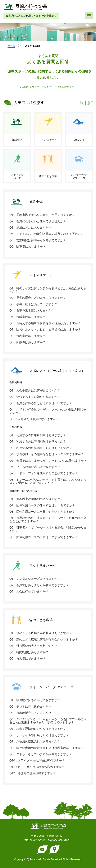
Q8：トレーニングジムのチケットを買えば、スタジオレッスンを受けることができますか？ (48, 481)
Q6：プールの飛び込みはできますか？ (35, 467)
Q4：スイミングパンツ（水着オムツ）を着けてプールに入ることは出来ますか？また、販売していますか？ (48, 721)
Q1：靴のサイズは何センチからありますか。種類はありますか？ (48, 290)
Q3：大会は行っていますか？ (29, 591)
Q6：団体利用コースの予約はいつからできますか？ (44, 537)
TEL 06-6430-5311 (35, 840)
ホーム (11, 46)
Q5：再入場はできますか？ (28, 658)
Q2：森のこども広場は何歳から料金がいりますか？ (44, 639)
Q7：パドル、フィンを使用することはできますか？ (44, 473)
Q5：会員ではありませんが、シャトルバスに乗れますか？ (48, 461)
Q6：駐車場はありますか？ (28, 247)
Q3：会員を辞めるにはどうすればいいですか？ (41, 403)
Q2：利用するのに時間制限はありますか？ (38, 441)
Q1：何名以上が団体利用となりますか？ (36, 499)
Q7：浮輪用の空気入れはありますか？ (35, 741)
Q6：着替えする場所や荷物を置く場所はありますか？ (45, 323)
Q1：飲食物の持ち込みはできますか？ (35, 700)
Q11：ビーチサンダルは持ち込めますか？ (37, 767)
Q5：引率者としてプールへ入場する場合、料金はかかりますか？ (48, 529)
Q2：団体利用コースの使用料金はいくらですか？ (42, 505)
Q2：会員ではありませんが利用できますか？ (39, 585)
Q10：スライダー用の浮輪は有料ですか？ (37, 760)
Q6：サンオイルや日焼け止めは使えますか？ (39, 735)
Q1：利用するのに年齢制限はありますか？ (38, 435)
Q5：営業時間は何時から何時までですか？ (38, 240)
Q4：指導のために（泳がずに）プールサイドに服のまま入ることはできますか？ (48, 519)
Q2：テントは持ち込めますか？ (30, 707)
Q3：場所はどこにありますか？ (30, 227)
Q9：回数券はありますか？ (28, 342)
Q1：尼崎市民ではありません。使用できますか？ (42, 215)
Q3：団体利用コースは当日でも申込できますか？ (42, 512)
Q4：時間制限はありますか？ (29, 652)
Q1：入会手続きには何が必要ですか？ (35, 390)
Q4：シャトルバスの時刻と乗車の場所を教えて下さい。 (47, 234)
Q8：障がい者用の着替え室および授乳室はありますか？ (47, 748)
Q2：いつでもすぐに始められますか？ (35, 397)
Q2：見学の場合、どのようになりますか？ (38, 298)
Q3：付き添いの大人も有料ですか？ (33, 646)
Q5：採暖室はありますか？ (28, 317)
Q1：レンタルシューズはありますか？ (35, 579)
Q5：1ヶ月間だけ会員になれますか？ (34, 419)
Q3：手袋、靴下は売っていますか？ (33, 304)
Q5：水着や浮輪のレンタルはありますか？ (38, 729)
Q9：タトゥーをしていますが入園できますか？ (41, 754)
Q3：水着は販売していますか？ (30, 713)
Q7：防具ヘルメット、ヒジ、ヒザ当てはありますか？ (45, 329)
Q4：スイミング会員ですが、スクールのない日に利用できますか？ (48, 411)
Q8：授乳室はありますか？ (28, 336)
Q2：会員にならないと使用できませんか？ (38, 221)
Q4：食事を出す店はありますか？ (32, 310)
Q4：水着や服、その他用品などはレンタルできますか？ (47, 454)
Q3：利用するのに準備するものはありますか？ (41, 448)
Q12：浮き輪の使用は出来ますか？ (33, 773)
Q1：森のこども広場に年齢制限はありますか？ (41, 633)
